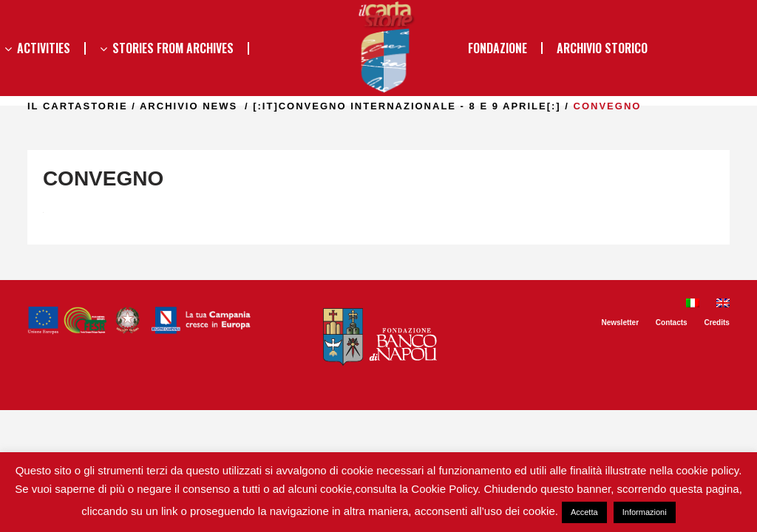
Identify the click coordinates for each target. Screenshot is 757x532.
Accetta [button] (584, 512)
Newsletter (620, 323)
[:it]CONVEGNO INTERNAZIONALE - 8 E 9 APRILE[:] (407, 106)
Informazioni (645, 512)
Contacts (672, 323)
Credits (716, 323)
